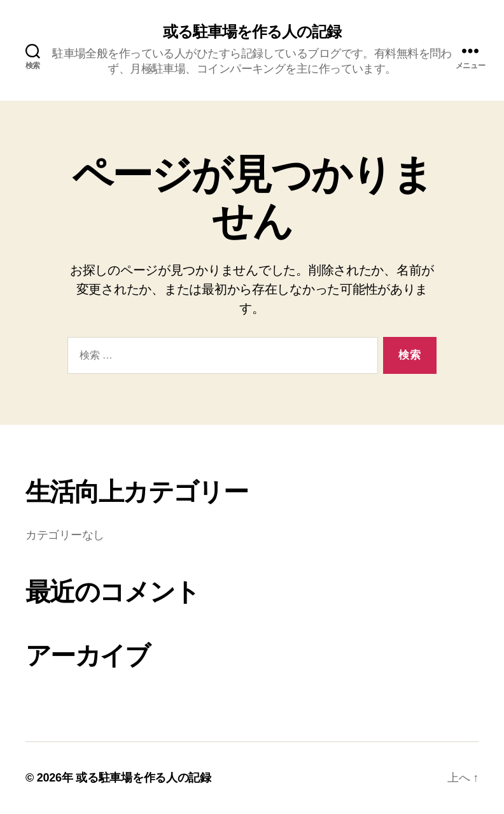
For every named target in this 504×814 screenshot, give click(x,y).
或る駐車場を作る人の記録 (252, 32)
